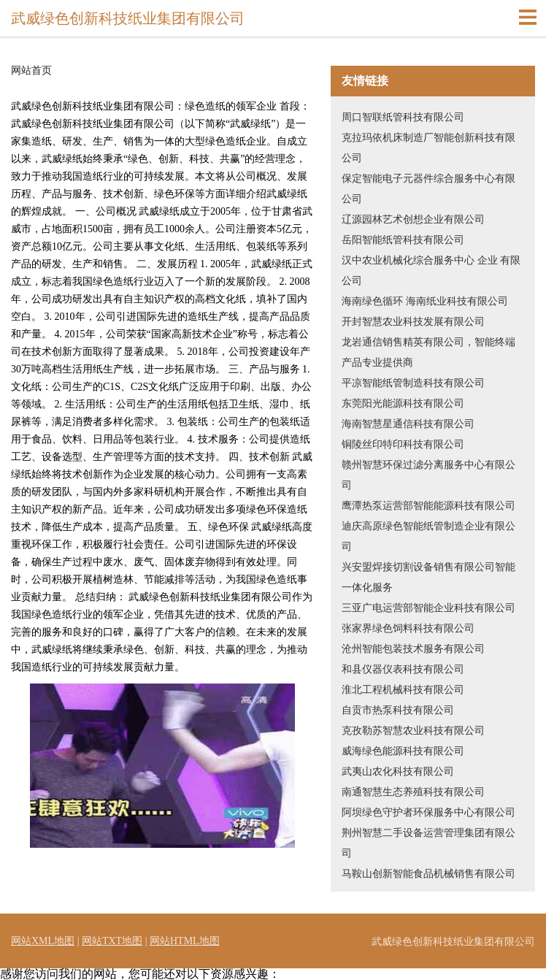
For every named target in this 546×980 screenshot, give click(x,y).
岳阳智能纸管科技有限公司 (403, 240)
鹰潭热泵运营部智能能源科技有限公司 (428, 506)
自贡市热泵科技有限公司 (398, 710)
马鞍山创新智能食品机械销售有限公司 (428, 874)
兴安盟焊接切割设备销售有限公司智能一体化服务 (428, 577)
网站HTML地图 (185, 941)
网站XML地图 (43, 941)
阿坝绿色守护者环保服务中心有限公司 (428, 812)
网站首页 (31, 71)
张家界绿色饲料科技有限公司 (408, 628)
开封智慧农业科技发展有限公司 (413, 322)
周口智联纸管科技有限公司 (403, 117)
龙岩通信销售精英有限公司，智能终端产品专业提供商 (428, 352)
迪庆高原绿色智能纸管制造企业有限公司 (428, 536)
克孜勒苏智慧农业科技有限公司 (413, 731)
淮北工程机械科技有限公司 (403, 690)
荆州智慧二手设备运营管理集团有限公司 (428, 843)
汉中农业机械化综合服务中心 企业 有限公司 (431, 271)
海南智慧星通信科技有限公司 (408, 424)
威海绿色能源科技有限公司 (403, 751)
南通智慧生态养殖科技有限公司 (413, 792)
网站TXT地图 (112, 941)
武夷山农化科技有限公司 (398, 772)
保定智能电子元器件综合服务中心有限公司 (428, 189)
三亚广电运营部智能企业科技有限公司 (428, 608)
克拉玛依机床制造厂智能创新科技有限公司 (428, 148)
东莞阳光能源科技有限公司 (403, 403)
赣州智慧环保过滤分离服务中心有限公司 (428, 475)
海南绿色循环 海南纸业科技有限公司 (425, 301)
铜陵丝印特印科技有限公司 (403, 444)
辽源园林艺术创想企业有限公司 (413, 219)
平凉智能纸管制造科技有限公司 (413, 383)
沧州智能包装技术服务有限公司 (413, 649)
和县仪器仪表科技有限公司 (403, 669)
